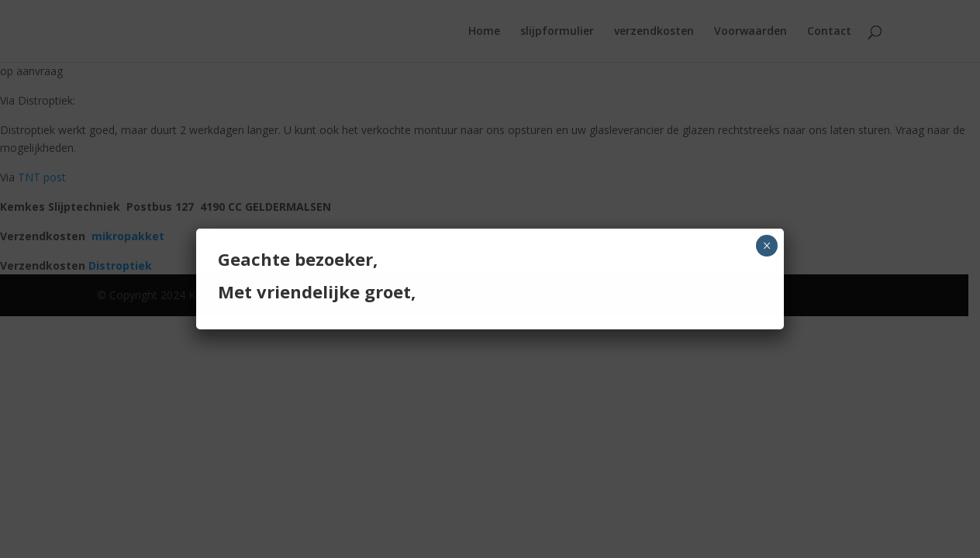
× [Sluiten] (767, 246)
